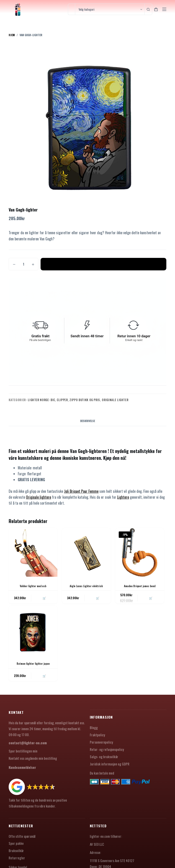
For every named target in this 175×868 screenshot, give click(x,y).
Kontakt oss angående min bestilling (33, 760)
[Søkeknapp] (150, 9)
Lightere (123, 497)
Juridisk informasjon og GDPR (110, 765)
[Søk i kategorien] (110, 9)
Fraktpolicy (97, 737)
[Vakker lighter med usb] (33, 552)
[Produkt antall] (23, 264)
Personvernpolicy (101, 744)
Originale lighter (115, 400)
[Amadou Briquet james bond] (140, 552)
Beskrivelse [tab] (88, 421)
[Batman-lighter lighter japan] (33, 631)
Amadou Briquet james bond (140, 586)
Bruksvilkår (16, 852)
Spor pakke (16, 845)
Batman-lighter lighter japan (33, 664)
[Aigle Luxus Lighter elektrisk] (86, 552)
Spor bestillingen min (23, 752)
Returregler (17, 860)
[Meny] (164, 9)
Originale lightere (39, 497)
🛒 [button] (44, 598)
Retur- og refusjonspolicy (107, 751)
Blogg (94, 729)
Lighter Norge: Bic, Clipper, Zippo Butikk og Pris (64, 400)
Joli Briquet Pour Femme (81, 491)
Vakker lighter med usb (33, 586)
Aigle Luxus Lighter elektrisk (86, 586)
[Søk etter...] (71, 9)
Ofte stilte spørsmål (22, 838)
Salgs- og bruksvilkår (104, 758)
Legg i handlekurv (103, 264)
